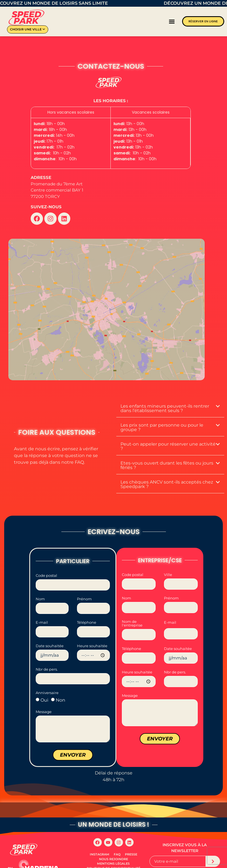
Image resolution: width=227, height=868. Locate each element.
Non (61, 689)
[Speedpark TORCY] (107, 304)
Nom (40, 588)
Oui (44, 689)
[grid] (111, 138)
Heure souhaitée (92, 635)
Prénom (84, 588)
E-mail (42, 611)
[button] (172, 21)
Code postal (46, 565)
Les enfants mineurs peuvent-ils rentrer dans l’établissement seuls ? (165, 397)
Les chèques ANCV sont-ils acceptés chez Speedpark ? (167, 473)
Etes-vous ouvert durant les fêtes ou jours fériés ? (167, 454)
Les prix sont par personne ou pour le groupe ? (162, 416)
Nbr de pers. (47, 658)
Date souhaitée (50, 635)
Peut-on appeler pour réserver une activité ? (168, 435)
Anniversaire (47, 682)
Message (44, 701)
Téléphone (87, 611)
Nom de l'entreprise (132, 612)
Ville (168, 564)
